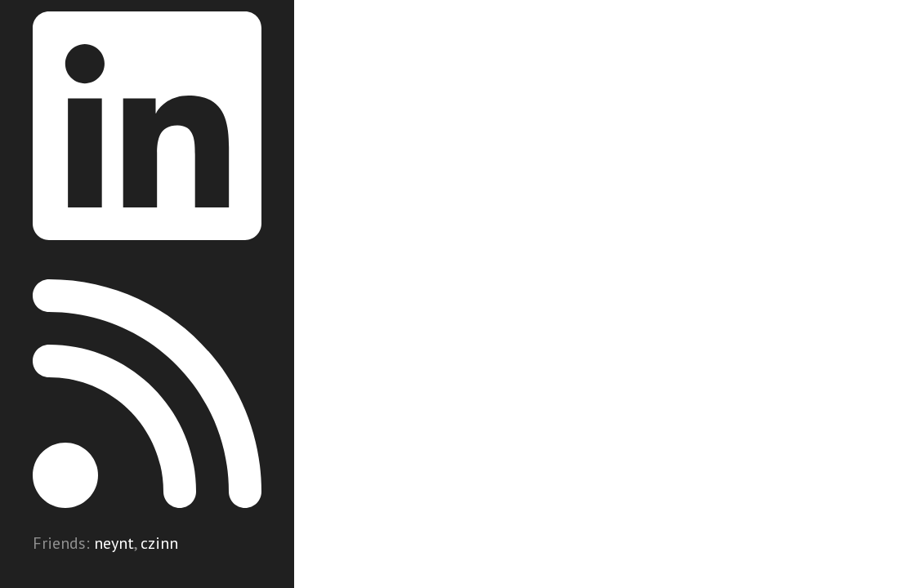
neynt (114, 543)
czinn (159, 543)
